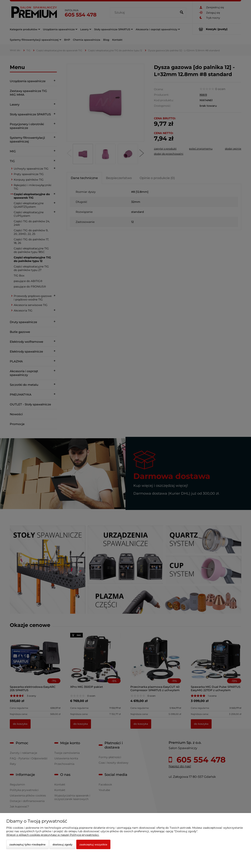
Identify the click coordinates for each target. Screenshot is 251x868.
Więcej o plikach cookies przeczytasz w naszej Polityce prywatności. (53, 835)
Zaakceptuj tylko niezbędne (27, 844)
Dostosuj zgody (62, 844)
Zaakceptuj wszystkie (93, 844)
